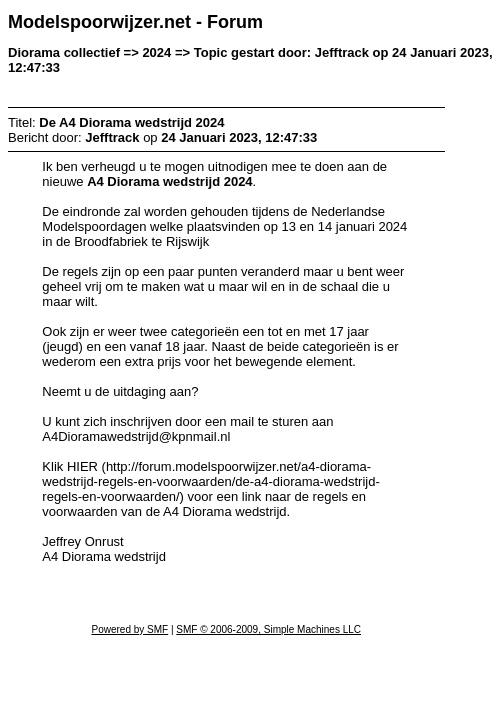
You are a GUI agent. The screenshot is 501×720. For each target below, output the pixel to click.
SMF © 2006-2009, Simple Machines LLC (268, 629)
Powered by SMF (129, 629)
